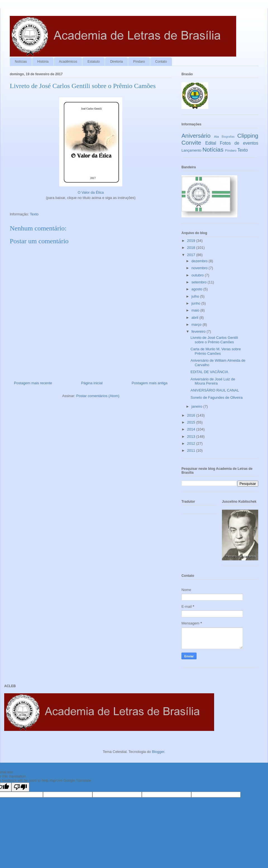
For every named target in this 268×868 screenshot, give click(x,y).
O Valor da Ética (91, 192)
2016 (192, 415)
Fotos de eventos (239, 143)
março (197, 324)
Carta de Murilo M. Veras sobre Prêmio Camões (216, 351)
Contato (161, 62)
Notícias (21, 62)
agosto (198, 289)
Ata (217, 136)
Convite (191, 143)
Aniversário (196, 136)
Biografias (228, 137)
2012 (192, 443)
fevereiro (199, 331)
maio (196, 310)
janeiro (198, 406)
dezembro (200, 261)
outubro (198, 275)
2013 (192, 437)
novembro (200, 268)
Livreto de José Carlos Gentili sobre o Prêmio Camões (214, 340)
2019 (192, 241)
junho (196, 303)
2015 (192, 422)
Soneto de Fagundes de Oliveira (216, 397)
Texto (34, 214)
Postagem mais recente (33, 383)
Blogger (158, 752)
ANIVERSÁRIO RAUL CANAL (215, 390)
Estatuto (94, 62)
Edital (211, 143)
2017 (192, 255)
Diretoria (116, 62)
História (43, 62)
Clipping (248, 136)
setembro (200, 282)
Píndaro (139, 62)
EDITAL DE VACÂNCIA (209, 372)
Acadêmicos (68, 62)
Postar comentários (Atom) (98, 396)
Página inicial (92, 383)
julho (196, 296)
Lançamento (192, 150)
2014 (192, 429)
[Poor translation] (20, 787)
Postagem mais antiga (149, 383)
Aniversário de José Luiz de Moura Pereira (213, 381)
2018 (192, 248)
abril (195, 318)
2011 (192, 450)
